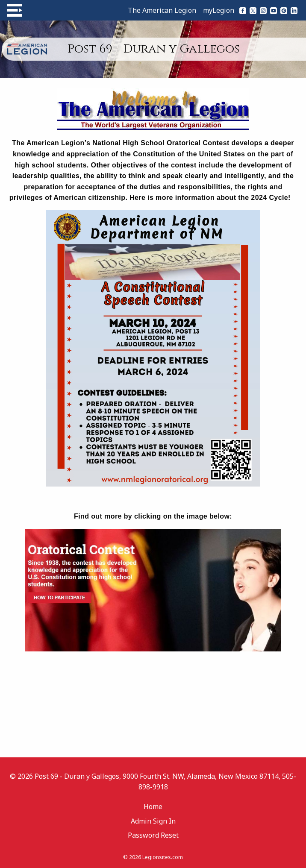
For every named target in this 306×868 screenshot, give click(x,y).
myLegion (219, 10)
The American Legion (162, 10)
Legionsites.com (163, 857)
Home (153, 806)
